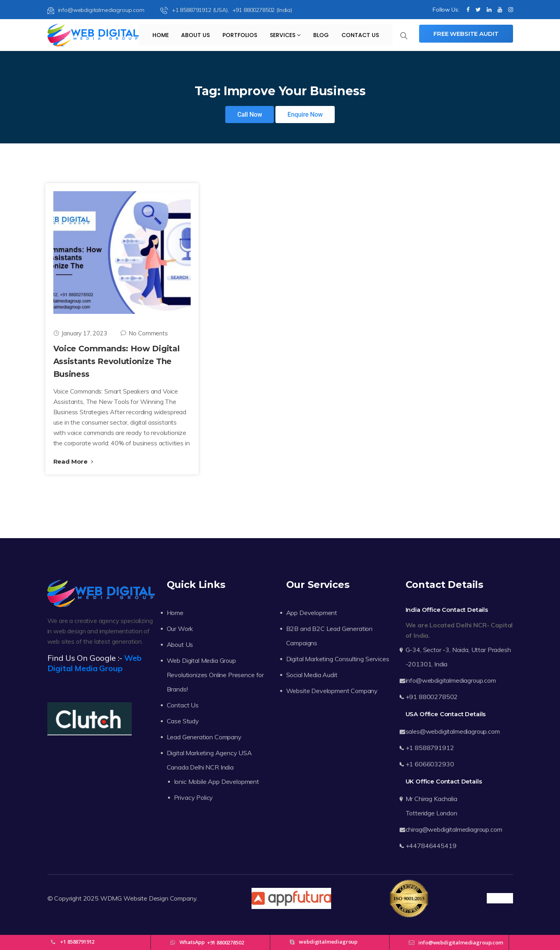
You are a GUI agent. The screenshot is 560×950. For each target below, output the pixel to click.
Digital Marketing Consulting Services (338, 659)
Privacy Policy (194, 797)
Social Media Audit (312, 675)
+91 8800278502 (432, 697)
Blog (321, 35)
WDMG (111, 898)
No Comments (144, 333)
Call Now (250, 115)
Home (161, 35)
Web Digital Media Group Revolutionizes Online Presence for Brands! (216, 675)
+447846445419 (431, 846)
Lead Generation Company (204, 737)
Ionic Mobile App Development (217, 782)
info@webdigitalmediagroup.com (96, 10)
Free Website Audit (466, 34)
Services (285, 35)
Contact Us (360, 35)
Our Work (180, 629)
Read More (73, 461)
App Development (312, 613)
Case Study (183, 721)
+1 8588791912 (430, 748)
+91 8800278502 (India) (262, 10)
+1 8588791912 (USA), (195, 10)
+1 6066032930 (430, 764)
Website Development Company (332, 691)
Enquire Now (305, 115)
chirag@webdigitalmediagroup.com (454, 829)
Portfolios (240, 35)
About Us (195, 35)
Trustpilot (500, 898)
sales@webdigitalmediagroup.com (453, 731)
